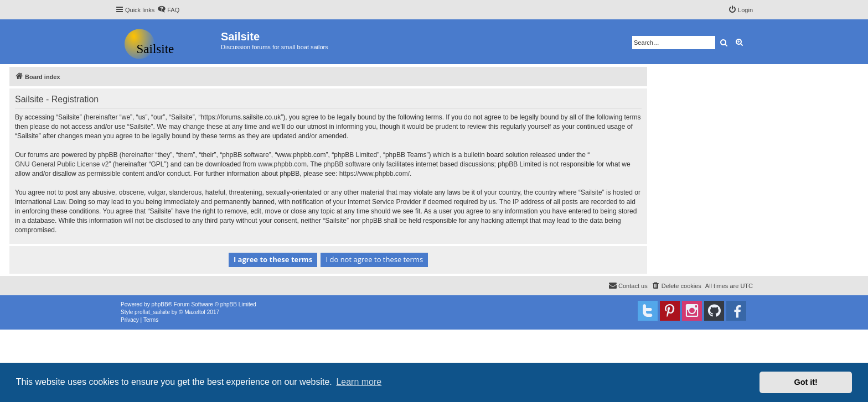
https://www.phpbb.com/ (374, 174)
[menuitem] (168, 10)
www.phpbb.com (282, 164)
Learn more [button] (359, 382)
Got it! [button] (806, 382)
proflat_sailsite (152, 312)
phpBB (160, 304)
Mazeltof (195, 312)
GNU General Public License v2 (62, 164)
